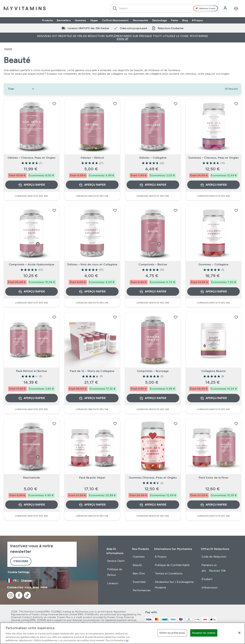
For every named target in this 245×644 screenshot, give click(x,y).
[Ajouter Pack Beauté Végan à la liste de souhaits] (115, 424)
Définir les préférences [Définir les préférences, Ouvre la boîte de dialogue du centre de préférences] (172, 633)
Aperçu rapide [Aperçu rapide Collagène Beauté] (213, 398)
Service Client (116, 561)
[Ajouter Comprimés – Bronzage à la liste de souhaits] (176, 317)
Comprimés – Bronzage (153, 371)
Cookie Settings (19, 572)
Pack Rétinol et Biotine (32, 371)
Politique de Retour (115, 572)
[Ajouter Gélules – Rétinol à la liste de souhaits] (115, 104)
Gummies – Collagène (213, 264)
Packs (175, 20)
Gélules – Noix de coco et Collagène (92, 264)
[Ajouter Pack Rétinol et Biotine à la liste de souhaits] (54, 317)
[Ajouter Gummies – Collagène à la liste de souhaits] (236, 210)
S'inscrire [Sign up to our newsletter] (21, 561)
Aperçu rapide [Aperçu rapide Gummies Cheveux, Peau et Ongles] (153, 505)
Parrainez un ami (214, 568)
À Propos (197, 20)
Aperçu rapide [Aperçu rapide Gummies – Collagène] (213, 292)
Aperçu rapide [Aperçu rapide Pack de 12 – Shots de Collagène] (92, 398)
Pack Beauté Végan (92, 478)
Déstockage (160, 20)
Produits (47, 20)
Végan (94, 20)
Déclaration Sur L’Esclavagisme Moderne (174, 585)
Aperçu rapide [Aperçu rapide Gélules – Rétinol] (92, 185)
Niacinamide (32, 478)
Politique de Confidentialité (172, 565)
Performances (142, 590)
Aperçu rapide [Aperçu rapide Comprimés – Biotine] (153, 292)
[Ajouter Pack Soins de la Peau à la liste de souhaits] (236, 424)
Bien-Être (139, 573)
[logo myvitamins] (25, 8)
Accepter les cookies (204, 633)
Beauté (137, 565)
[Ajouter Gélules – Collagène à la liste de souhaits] (176, 104)
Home (8, 49)
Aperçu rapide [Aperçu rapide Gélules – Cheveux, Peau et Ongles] (32, 185)
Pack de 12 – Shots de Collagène (92, 371)
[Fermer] (239, 633)
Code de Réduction (214, 557)
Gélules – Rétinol (92, 158)
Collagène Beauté (213, 371)
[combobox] (165, 8)
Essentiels (139, 582)
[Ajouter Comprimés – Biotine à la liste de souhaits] (176, 210)
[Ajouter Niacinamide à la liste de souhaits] (54, 424)
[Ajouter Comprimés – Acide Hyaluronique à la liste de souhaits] (54, 210)
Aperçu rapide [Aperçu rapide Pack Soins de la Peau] (213, 505)
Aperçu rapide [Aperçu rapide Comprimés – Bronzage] (153, 398)
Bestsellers (64, 20)
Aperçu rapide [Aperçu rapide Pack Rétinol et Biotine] (32, 398)
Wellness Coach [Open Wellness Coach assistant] (206, 8)
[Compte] (226, 8)
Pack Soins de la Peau (213, 478)
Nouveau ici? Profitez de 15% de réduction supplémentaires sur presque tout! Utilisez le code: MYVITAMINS (122, 37)
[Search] (115, 8)
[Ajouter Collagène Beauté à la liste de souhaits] (236, 317)
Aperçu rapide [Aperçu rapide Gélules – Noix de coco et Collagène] (92, 292)
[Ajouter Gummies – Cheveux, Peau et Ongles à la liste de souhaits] (236, 104)
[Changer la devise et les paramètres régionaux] (49, 581)
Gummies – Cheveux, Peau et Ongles (214, 158)
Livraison (113, 583)
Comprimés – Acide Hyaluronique (32, 264)
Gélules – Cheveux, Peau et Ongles (32, 158)
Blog (185, 20)
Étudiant (207, 579)
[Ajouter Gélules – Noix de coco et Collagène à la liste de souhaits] (115, 210)
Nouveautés (140, 20)
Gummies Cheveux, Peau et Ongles (153, 478)
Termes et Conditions (169, 573)
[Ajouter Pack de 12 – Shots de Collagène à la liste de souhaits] (115, 317)
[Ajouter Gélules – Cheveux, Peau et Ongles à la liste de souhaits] (54, 104)
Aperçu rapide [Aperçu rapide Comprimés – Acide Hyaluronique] (32, 292)
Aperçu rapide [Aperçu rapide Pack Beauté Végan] (92, 505)
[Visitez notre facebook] (19, 595)
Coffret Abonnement (115, 20)
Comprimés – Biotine (153, 264)
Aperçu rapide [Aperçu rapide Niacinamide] (32, 505)
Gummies (80, 20)
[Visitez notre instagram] (11, 595)
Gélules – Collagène (153, 158)
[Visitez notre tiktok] (27, 595)
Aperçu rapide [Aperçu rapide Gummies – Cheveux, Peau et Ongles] (213, 185)
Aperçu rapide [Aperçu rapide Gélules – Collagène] (153, 185)
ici (127, 640)
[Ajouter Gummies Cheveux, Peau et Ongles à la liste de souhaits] (176, 424)
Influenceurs (210, 587)
